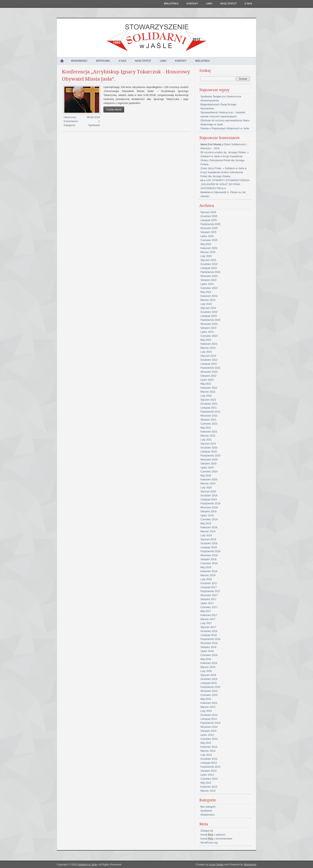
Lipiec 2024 (207, 284)
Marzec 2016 (208, 667)
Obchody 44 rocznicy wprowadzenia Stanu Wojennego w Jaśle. (225, 122)
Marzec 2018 (208, 575)
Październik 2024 (210, 272)
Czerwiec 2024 (209, 288)
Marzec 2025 (208, 252)
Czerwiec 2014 (209, 739)
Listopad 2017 (209, 587)
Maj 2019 (206, 523)
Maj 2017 (206, 611)
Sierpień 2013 (208, 771)
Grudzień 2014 (209, 715)
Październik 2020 (210, 456)
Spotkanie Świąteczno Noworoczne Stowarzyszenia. (221, 98)
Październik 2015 (210, 687)
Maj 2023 (206, 340)
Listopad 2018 (209, 547)
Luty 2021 (206, 440)
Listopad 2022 (209, 364)
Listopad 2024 (209, 268)
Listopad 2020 (209, 452)
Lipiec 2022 (207, 380)
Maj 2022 (206, 384)
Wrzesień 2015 (209, 691)
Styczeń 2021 (208, 444)
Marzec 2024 (208, 300)
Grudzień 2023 (209, 312)
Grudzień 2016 (209, 631)
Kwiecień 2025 (209, 248)
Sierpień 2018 (208, 559)
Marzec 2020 (208, 483)
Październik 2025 (210, 224)
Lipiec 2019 (207, 515)
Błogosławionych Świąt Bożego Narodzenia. (218, 106)
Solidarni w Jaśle (87, 865)
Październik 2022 (210, 368)
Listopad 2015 (209, 683)
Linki (209, 4)
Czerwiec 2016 (209, 655)
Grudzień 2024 (209, 264)
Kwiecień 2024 (209, 296)
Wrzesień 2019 (209, 507)
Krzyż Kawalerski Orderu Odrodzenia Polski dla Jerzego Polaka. (222, 160)
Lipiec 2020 (207, 468)
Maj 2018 (206, 567)
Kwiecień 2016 (209, 663)
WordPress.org (209, 843)
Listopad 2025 (209, 220)
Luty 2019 (206, 535)
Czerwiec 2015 (209, 695)
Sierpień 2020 (208, 464)
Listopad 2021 (209, 408)
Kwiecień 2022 (209, 388)
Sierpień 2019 (208, 511)
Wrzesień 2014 (209, 727)
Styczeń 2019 (208, 539)
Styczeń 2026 (208, 212)
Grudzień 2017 (209, 583)
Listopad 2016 (209, 635)
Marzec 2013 (208, 791)
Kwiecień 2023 (209, 344)
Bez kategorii (208, 807)
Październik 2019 (210, 503)
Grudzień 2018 (209, 543)
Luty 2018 (206, 579)
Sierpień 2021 (208, 420)
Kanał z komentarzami (216, 839)
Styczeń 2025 (208, 260)
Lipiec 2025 (207, 236)
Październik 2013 (210, 767)
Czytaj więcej (114, 109)
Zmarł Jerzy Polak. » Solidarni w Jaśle (222, 168)
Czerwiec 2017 (209, 607)
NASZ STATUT (228, 4)
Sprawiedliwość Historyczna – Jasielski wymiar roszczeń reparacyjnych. (223, 114)
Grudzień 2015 (209, 679)
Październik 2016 (210, 639)
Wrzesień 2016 (209, 643)
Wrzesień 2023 (209, 324)
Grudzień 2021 (209, 404)
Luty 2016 (206, 671)
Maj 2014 (206, 743)
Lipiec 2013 (207, 775)
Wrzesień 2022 (209, 372)
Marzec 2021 (208, 436)
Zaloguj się (207, 831)
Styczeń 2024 (208, 308)
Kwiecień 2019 (209, 527)
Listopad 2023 (209, 316)
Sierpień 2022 (208, 376)
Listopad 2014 (209, 719)
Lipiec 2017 (207, 603)
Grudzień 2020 (209, 448)
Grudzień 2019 (209, 495)
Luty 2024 (206, 304)
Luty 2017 (206, 623)
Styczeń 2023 (208, 356)
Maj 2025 (206, 244)
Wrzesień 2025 (209, 228)
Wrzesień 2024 (209, 276)
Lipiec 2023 (207, 332)
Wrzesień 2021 (209, 416)
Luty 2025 (206, 256)
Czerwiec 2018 (209, 563)
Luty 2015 (206, 711)
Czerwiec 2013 (209, 779)
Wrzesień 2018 (209, 555)
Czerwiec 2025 (209, 240)
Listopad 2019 (209, 499)
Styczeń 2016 (208, 675)
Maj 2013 (206, 783)
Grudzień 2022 (209, 360)
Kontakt (192, 4)
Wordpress (250, 865)
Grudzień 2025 (209, 216)
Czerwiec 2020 (209, 472)
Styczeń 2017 (208, 627)
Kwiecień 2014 (209, 747)
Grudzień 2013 (209, 759)
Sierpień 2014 (208, 731)
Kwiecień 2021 (209, 432)
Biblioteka (171, 4)
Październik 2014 (210, 723)
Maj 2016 (206, 659)
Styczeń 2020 (208, 491)
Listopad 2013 (209, 763)
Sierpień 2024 (208, 280)
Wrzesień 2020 (209, 460)
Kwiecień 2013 (209, 787)
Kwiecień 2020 (209, 479)
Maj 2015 (206, 699)
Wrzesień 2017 (209, 595)
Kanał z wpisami (213, 835)
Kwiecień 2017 (209, 615)
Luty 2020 (206, 487)
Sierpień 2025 (208, 232)
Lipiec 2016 (207, 651)
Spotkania (103, 61)
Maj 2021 (206, 428)
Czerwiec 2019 (209, 519)
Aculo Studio (216, 865)
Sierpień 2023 (208, 328)
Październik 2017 (210, 591)
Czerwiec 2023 (209, 336)
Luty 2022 (206, 396)
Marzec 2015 (208, 707)
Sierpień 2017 (208, 599)
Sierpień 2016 (208, 647)
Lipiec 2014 (207, 735)
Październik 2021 (210, 412)
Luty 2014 (206, 755)
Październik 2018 (210, 551)
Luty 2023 (206, 352)
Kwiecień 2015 (209, 703)
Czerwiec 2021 (209, 424)
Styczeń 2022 (208, 400)
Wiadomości (79, 61)
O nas (248, 4)
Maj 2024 (206, 292)
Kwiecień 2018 (209, 571)
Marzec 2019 (208, 531)
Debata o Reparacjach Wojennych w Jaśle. (225, 128)
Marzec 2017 (208, 619)
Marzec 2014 (208, 751)
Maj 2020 (206, 475)
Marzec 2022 (208, 392)
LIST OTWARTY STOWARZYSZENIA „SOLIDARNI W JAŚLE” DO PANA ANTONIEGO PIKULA (225, 184)
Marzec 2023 (208, 348)
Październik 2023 (210, 320)
